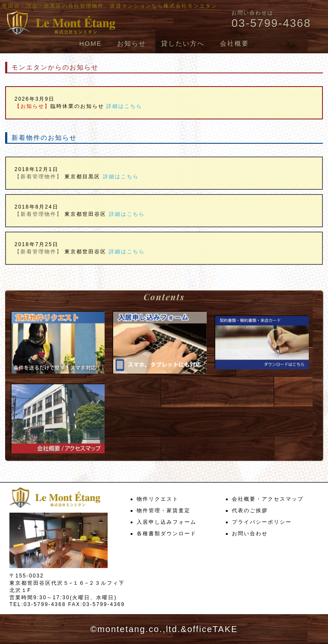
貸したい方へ (183, 43)
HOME (90, 43)
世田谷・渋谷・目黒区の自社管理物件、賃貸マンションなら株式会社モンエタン (110, 6)
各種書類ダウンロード (167, 534)
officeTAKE (212, 629)
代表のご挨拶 (250, 511)
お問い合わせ (250, 534)
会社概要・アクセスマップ (268, 499)
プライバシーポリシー (262, 522)
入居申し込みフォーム (167, 522)
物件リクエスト (158, 499)
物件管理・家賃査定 (164, 511)
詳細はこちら (124, 106)
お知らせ (132, 43)
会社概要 (234, 43)
